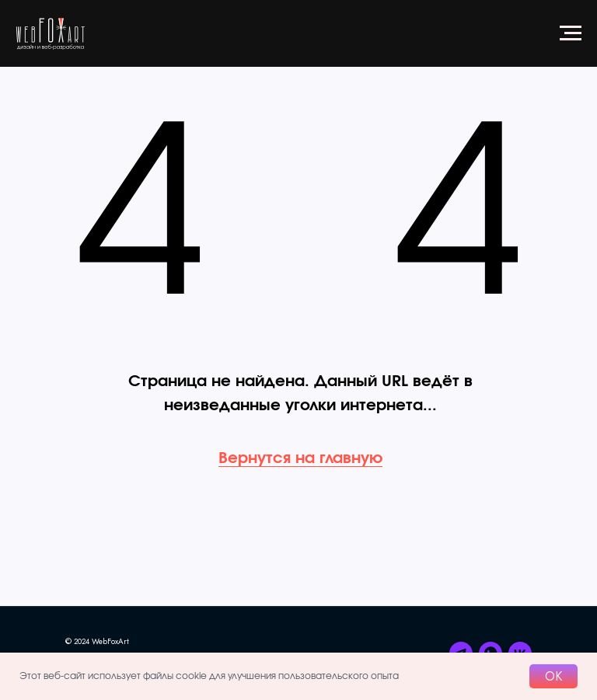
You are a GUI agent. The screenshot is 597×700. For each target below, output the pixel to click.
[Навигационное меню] (571, 33)
